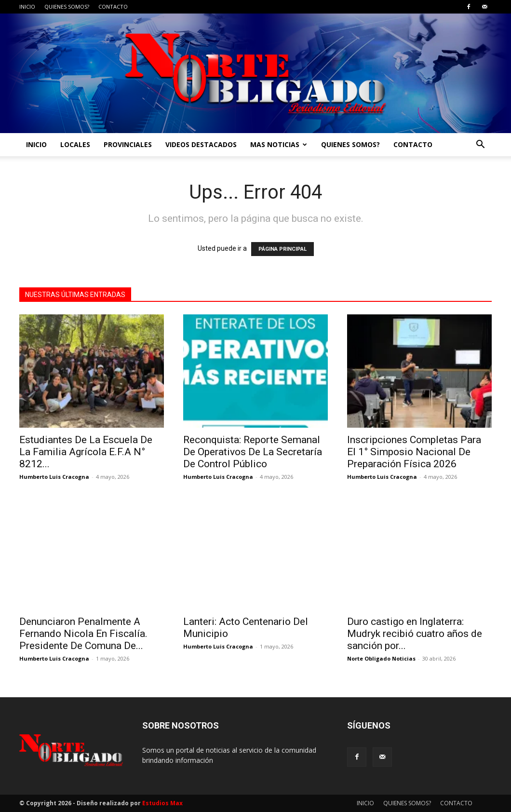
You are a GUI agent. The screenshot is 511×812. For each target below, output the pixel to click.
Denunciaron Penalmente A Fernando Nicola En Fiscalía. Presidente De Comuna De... (83, 634)
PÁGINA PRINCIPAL (282, 249)
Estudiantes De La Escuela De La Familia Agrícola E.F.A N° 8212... (86, 452)
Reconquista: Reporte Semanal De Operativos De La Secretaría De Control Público (253, 452)
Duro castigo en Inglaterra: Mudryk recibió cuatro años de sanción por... (415, 634)
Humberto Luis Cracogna (54, 477)
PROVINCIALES (128, 144)
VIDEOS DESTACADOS (201, 144)
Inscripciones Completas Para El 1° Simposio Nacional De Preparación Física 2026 (414, 452)
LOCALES (75, 144)
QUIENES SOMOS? (67, 7)
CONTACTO (113, 7)
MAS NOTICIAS (279, 144)
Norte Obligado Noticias (381, 658)
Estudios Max (162, 803)
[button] (480, 145)
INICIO (27, 7)
